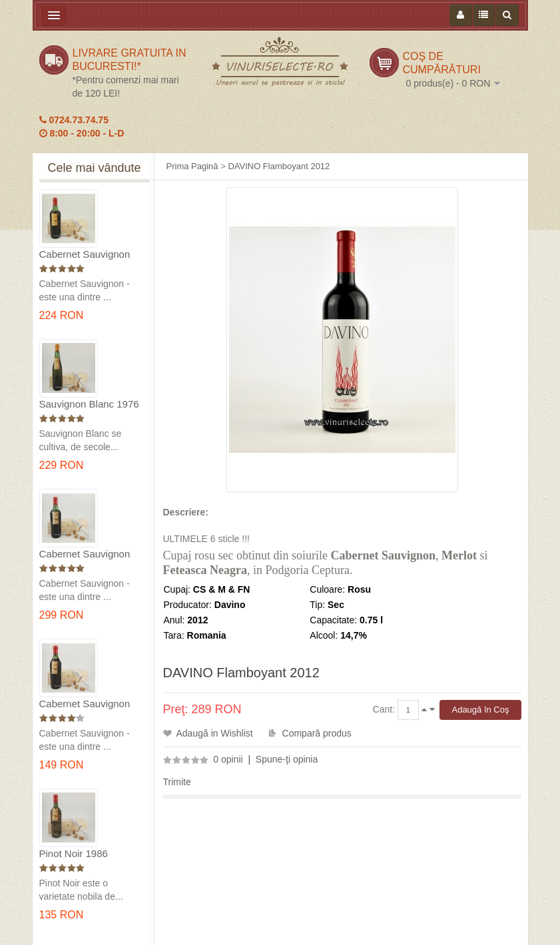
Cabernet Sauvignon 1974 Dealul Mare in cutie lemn (85, 554)
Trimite (177, 782)
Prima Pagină (192, 166)
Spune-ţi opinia (287, 759)
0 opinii (228, 759)
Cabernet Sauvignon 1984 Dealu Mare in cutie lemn (85, 704)
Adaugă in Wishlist (215, 733)
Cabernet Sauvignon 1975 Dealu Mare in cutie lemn (85, 255)
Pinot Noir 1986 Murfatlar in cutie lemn (89, 854)
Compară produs (317, 733)
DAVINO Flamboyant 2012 (279, 166)
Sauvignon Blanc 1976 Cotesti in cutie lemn (89, 405)
